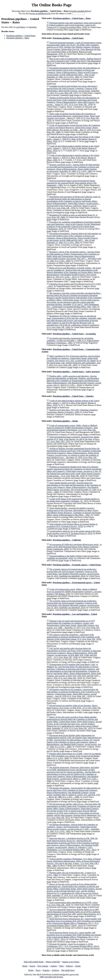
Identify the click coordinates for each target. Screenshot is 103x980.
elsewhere (33, 27)
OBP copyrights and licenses (51, 977)
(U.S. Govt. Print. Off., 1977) (73, 90)
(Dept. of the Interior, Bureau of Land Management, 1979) (74, 48)
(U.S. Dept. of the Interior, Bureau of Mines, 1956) (73, 158)
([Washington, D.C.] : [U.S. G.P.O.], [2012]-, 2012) (74, 936)
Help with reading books (34, 962)
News (38, 970)
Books (31, 970)
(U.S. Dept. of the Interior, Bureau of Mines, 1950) (73, 139)
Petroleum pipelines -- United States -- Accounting (74, 334)
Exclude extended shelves (80, 11)
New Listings (43, 966)
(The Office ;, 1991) (74, 512)
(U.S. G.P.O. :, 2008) (73, 774)
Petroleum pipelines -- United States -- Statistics (73, 396)
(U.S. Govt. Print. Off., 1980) (74, 129)
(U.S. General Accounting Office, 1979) (74, 25)
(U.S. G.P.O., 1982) (73, 72)
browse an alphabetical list (40, 13)
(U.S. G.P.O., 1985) (73, 168)
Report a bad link (53, 962)
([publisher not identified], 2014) (73, 573)
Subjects (69, 966)
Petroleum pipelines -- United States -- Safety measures (76, 372)
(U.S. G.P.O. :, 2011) (74, 272)
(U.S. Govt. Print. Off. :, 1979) (73, 693)
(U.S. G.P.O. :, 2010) (74, 381)
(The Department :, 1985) (72, 183)
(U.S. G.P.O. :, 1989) (73, 793)
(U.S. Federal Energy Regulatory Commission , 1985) (73, 341)
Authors (54, 966)
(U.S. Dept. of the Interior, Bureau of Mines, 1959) (73, 403)
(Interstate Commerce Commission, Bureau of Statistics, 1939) (72, 411)
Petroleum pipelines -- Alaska (65, 421)
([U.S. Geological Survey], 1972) (74, 532)
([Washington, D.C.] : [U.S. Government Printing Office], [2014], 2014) (73, 946)
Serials (78, 966)
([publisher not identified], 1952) (73, 557)
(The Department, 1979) (74, 61)
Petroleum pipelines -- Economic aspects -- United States (77, 565)
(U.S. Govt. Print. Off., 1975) (74, 723)
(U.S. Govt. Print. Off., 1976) (74, 471)
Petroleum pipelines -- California (67, 540)
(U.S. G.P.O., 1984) (74, 256)
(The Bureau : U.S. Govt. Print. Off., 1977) (72, 429)
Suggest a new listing (71, 962)
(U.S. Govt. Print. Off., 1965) (74, 361)
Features (46, 970)
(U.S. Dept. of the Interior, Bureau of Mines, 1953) (73, 148)
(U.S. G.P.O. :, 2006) (74, 741)
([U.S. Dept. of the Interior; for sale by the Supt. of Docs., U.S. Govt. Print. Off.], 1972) (73, 439)
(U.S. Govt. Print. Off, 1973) (74, 811)
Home (25, 966)
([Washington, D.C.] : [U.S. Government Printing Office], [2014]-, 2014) (74, 922)
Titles (61, 966)
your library (21, 27)
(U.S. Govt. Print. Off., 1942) (74, 322)
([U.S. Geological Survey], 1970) (72, 525)
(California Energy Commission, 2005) (74, 547)
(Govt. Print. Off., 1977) (74, 454)
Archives (55, 970)
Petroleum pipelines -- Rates (18, 38)
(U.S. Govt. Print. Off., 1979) (73, 117)
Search (32, 966)
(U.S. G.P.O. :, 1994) (74, 487)
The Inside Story (68, 970)
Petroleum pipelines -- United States (21, 36)
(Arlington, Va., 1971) (73, 500)
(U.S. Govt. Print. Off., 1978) (73, 101)
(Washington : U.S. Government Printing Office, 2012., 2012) (73, 844)
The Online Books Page (51, 5)
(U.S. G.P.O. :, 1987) (74, 913)
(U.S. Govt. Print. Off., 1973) (74, 708)
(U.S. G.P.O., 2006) (74, 756)
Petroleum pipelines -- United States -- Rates (72, 18)
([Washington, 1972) (74, 225)
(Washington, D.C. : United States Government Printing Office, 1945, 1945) (74, 300)
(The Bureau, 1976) (74, 592)
